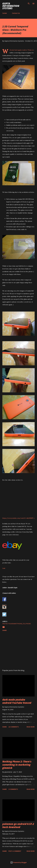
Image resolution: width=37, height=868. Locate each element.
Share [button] (5, 630)
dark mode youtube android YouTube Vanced (17, 701)
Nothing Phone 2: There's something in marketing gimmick (17, 765)
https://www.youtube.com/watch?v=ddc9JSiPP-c (18, 518)
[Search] (29, 4)
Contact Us (16, 13)
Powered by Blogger (19, 862)
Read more (31, 727)
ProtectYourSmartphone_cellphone (17, 624)
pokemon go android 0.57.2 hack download (18, 825)
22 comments (14, 727)
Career (5, 13)
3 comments (13, 789)
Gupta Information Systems (11, 6)
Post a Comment (15, 851)
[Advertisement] (18, 651)
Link (4, 568)
